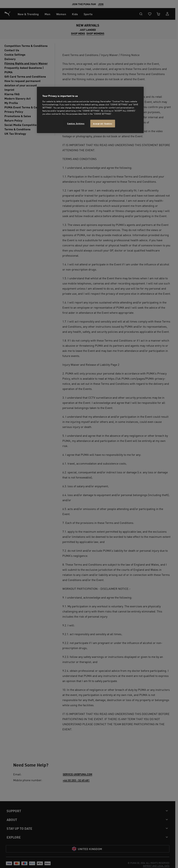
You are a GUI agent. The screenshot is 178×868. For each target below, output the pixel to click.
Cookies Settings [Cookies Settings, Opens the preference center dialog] (76, 123)
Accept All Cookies (103, 123)
